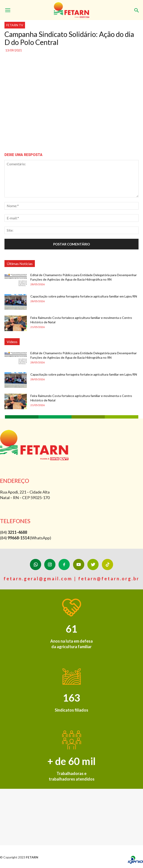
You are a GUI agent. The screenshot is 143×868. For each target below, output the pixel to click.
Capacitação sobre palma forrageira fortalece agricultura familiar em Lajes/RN (84, 296)
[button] (137, 8)
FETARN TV (15, 25)
